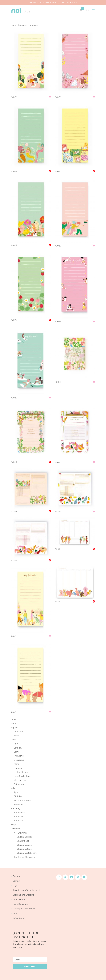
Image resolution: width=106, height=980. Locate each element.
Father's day (20, 784)
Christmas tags (24, 849)
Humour (18, 768)
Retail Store (18, 918)
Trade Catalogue (20, 904)
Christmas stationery (27, 853)
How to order (19, 899)
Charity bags (23, 841)
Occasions (19, 760)
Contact (16, 881)
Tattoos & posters (22, 800)
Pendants (18, 732)
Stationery (23, 25)
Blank (16, 752)
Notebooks (19, 813)
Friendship (19, 756)
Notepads (19, 817)
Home (13, 25)
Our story (17, 876)
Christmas (15, 829)
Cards (13, 740)
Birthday (18, 748)
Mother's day (20, 780)
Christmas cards (25, 837)
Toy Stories (22, 772)
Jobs (15, 913)
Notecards (19, 821)
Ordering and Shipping (23, 895)
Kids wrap (18, 804)
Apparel (14, 728)
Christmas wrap (24, 845)
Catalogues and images (24, 909)
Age (16, 744)
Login (15, 885)
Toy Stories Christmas (24, 857)
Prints (13, 723)
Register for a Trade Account (26, 890)
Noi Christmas (21, 833)
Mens (16, 764)
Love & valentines (22, 776)
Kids (13, 788)
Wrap (13, 825)
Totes (16, 736)
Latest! (14, 719)
